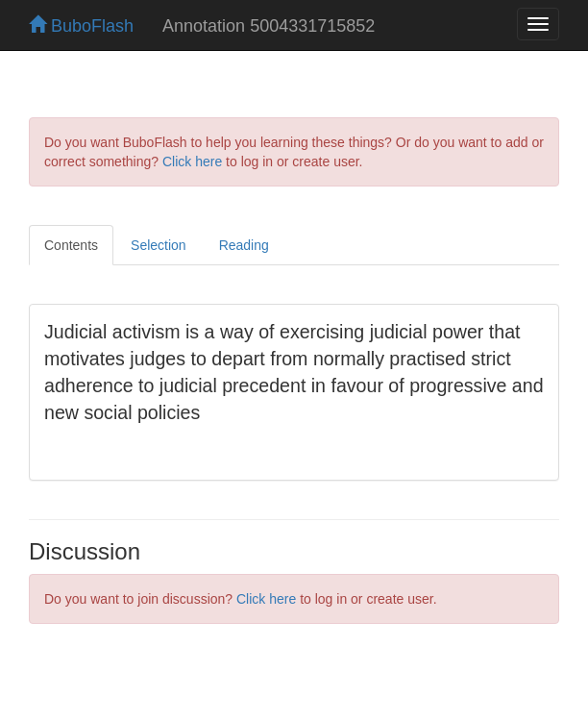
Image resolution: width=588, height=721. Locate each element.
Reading (244, 245)
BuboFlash (81, 26)
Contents (71, 245)
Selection (159, 245)
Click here (192, 162)
